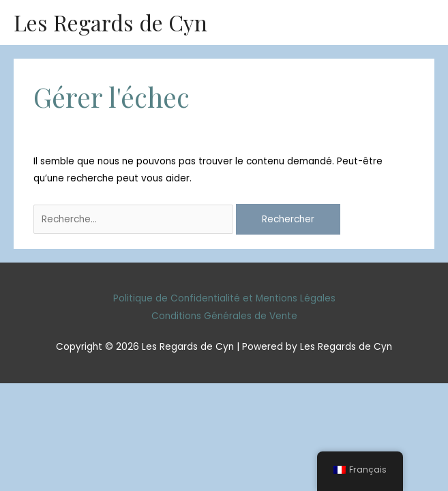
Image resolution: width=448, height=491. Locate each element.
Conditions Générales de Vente (224, 316)
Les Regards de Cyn (110, 22)
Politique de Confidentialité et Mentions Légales (224, 298)
